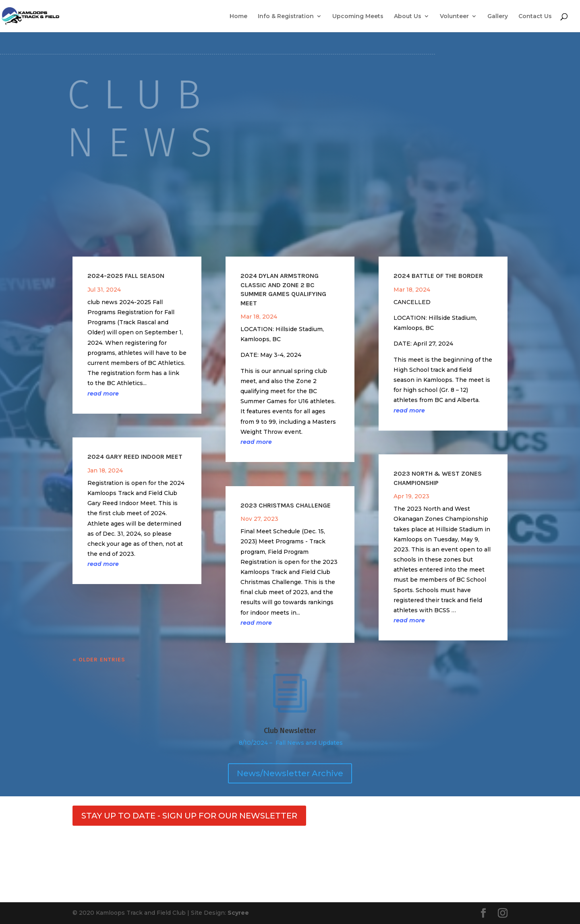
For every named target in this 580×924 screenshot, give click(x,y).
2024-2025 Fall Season (126, 276)
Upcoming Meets (358, 17)
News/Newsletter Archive (290, 773)
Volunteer (454, 17)
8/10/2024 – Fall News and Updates (290, 743)
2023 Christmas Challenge (286, 505)
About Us (408, 17)
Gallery (498, 17)
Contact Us (535, 17)
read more (103, 394)
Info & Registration (286, 17)
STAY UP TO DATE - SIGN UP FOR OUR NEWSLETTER (189, 816)
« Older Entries (99, 660)
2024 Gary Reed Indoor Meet (135, 457)
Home (238, 17)
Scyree (238, 913)
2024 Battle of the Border (438, 276)
